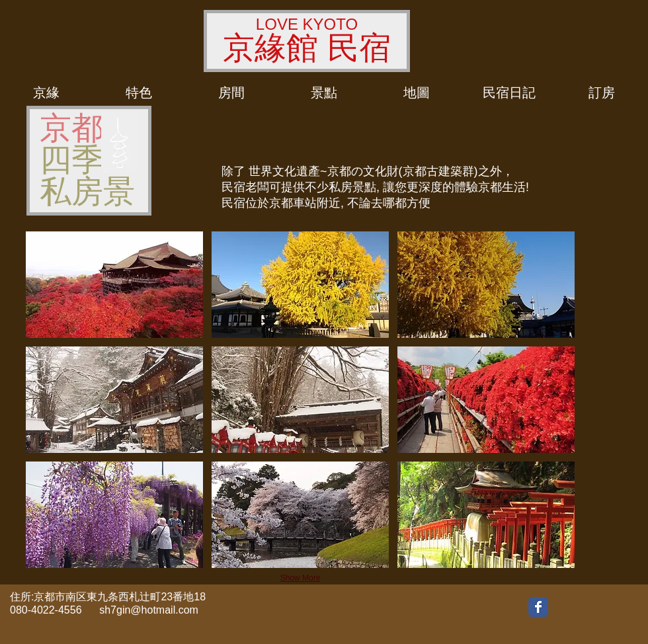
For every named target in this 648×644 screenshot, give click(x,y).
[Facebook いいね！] (583, 606)
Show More (301, 578)
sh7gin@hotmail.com (149, 610)
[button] (114, 285)
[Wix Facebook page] (538, 607)
